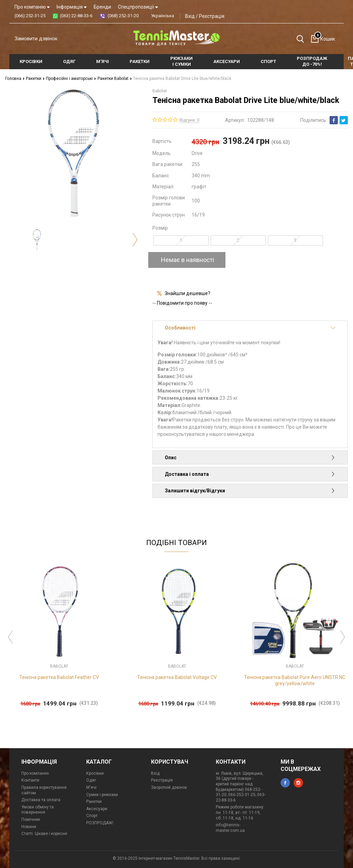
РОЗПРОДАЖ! (100, 823)
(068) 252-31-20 (123, 16)
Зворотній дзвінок (169, 787)
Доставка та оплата (41, 800)
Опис (250, 458)
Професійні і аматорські (71, 79)
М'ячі (91, 787)
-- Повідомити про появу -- (182, 303)
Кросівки (95, 773)
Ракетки (35, 79)
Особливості (250, 328)
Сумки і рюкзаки (102, 795)
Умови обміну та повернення (38, 810)
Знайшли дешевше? (188, 293)
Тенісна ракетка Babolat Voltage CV (177, 677)
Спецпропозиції (138, 7)
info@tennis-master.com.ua (230, 828)
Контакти (30, 780)
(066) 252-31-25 (30, 16)
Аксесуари (97, 809)
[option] (37, 239)
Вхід (190, 16)
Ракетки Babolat (115, 79)
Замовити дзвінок (36, 39)
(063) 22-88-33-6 (76, 16)
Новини (29, 827)
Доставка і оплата (250, 474)
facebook (285, 783)
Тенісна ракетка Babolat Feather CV (59, 677)
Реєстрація (212, 16)
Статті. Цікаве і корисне (44, 834)
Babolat (160, 91)
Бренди (102, 7)
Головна (15, 79)
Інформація (72, 7)
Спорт (92, 816)
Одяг (91, 780)
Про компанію (32, 7)
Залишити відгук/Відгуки (250, 491)
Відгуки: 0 (189, 120)
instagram (298, 783)
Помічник (31, 819)
